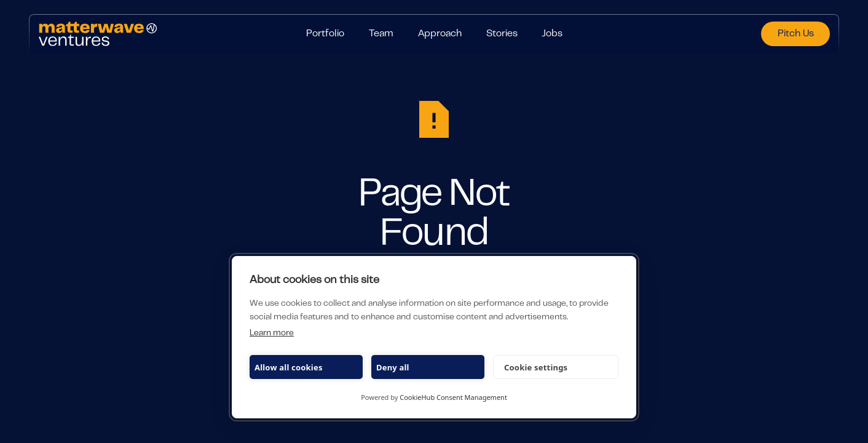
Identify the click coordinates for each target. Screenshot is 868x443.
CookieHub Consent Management (453, 397)
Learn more (272, 333)
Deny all (393, 367)
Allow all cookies (289, 367)
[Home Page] (158, 34)
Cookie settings (536, 367)
